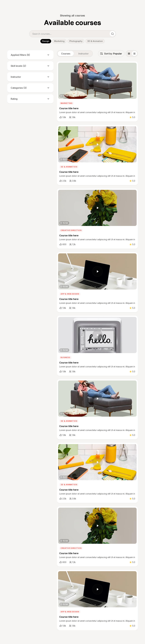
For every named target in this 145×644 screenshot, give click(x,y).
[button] (111, 54)
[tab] (66, 54)
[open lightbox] (97, 81)
